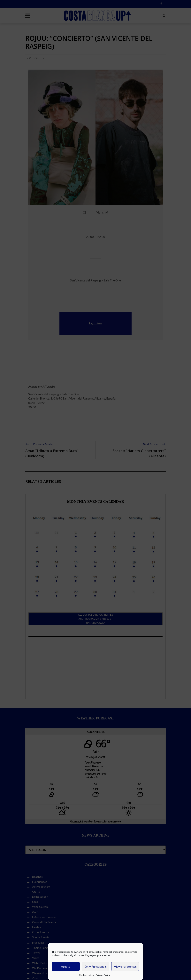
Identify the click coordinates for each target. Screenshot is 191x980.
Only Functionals (96, 967)
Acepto (66, 967)
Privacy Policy (103, 975)
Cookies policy (86, 975)
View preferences (125, 967)
